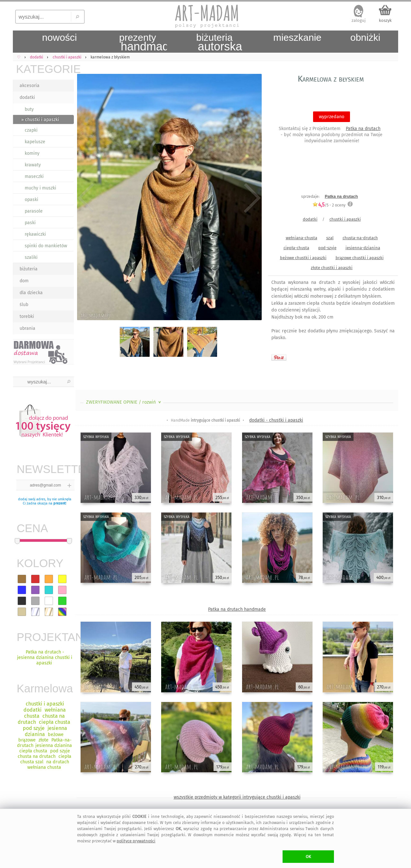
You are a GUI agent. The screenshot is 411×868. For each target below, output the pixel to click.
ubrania (27, 328)
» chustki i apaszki (40, 120)
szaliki (31, 257)
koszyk (385, 20)
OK (308, 857)
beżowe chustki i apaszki (303, 258)
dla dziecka (31, 293)
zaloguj (359, 20)
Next (251, 198)
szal (330, 238)
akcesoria (30, 86)
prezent (59, 503)
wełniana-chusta (302, 238)
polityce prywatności (136, 841)
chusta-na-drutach (360, 238)
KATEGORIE (45, 69)
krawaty (33, 165)
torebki (27, 316)
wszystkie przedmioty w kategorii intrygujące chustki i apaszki (237, 797)
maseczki (34, 176)
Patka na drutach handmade (237, 609)
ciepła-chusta (296, 248)
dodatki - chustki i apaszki (276, 420)
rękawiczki (35, 234)
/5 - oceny (329, 205)
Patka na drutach (363, 129)
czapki (31, 130)
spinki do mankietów (46, 246)
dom (24, 281)
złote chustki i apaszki (332, 268)
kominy (32, 153)
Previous (86, 198)
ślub (24, 305)
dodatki (27, 97)
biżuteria (29, 269)
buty (29, 109)
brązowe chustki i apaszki (360, 258)
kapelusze (35, 142)
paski (30, 223)
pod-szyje (327, 248)
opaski (31, 200)
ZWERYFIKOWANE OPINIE (124, 402)
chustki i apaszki (345, 219)
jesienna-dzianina (363, 248)
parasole (34, 211)
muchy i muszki (40, 188)
